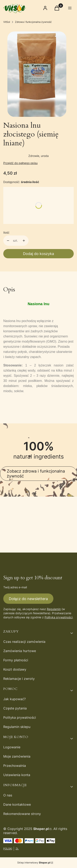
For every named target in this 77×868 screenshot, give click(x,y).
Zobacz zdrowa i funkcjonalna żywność (36, 474)
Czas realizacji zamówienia (24, 642)
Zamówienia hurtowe (20, 651)
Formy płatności (16, 660)
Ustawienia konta (17, 775)
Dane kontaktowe (17, 804)
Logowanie (12, 747)
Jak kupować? (14, 699)
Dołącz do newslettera (28, 599)
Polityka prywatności (20, 717)
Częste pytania (15, 708)
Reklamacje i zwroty (19, 679)
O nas (8, 795)
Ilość (6, 232)
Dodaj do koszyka (38, 254)
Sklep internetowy (34, 863)
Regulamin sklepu (17, 727)
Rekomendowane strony (22, 814)
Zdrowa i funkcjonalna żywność (33, 22)
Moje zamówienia (17, 756)
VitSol (7, 22)
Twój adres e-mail (15, 587)
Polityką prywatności (59, 617)
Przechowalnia (15, 766)
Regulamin (54, 609)
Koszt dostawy (15, 669)
